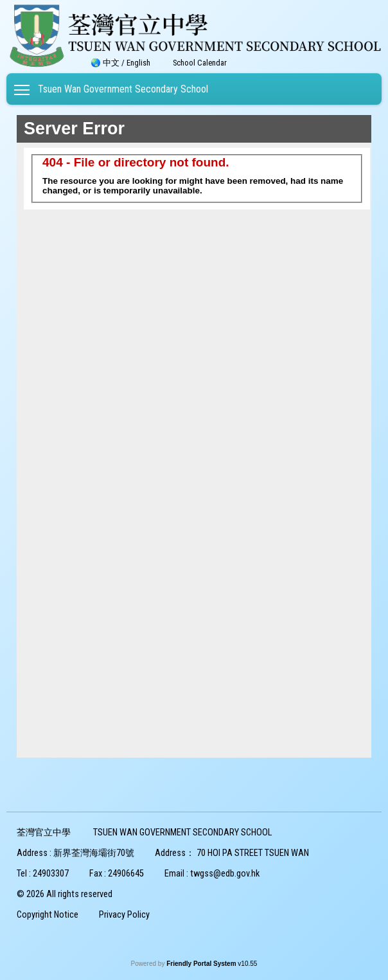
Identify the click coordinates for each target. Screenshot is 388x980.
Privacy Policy (124, 915)
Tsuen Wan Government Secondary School (123, 89)
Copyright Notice (48, 915)
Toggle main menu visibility (23, 87)
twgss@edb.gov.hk (225, 874)
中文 (111, 63)
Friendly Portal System (202, 964)
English (138, 63)
